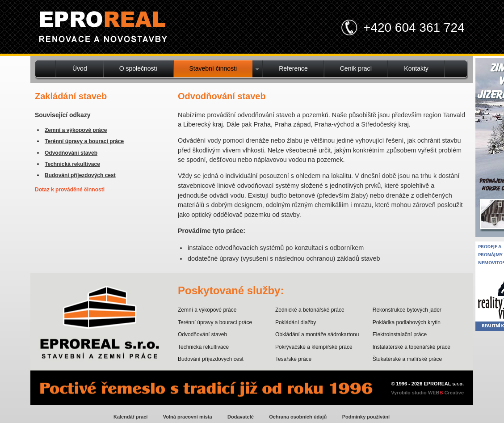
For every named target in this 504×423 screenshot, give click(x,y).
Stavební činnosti (213, 68)
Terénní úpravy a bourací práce (84, 141)
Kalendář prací (130, 417)
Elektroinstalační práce (400, 334)
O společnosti (138, 68)
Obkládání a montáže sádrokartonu (317, 334)
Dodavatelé (241, 417)
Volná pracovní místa (188, 417)
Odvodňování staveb (71, 153)
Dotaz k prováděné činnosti (70, 190)
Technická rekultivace (72, 164)
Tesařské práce (293, 359)
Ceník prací (356, 68)
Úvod (80, 68)
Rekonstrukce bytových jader (407, 310)
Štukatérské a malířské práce (407, 359)
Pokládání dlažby (296, 322)
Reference (293, 68)
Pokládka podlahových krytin (407, 322)
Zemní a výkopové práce (76, 130)
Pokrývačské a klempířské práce (314, 347)
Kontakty (416, 68)
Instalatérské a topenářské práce (412, 347)
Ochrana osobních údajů (298, 417)
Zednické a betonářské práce (310, 310)
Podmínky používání (366, 417)
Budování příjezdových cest (80, 175)
